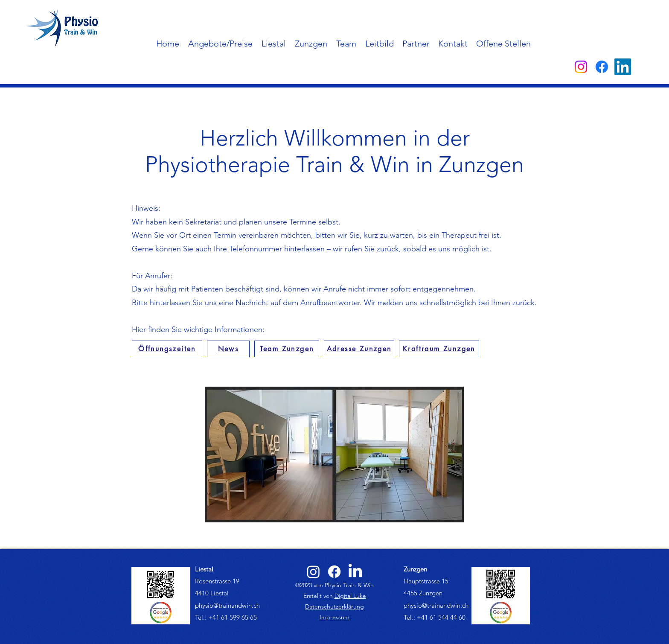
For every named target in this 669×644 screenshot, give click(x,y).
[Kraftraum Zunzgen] (439, 349)
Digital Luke (350, 596)
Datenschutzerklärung (334, 606)
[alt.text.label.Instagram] (581, 67)
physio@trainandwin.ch (227, 605)
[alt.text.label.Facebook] (602, 67)
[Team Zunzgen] (287, 349)
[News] (228, 349)
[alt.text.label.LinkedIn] (623, 67)
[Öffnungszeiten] (167, 349)
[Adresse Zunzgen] (359, 349)
